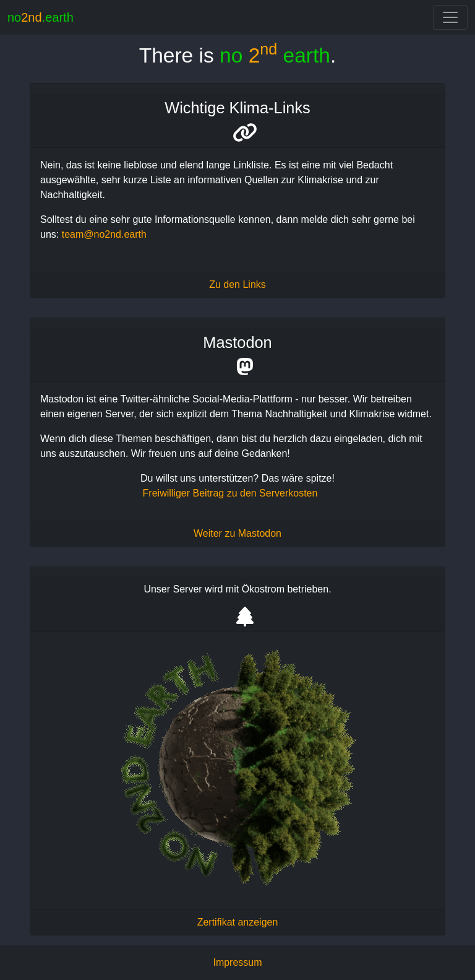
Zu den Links (237, 284)
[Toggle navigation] (450, 17)
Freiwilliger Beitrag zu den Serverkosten (230, 493)
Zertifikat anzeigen (238, 922)
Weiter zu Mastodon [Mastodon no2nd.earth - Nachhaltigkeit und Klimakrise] (237, 533)
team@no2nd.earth (104, 234)
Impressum (237, 962)
